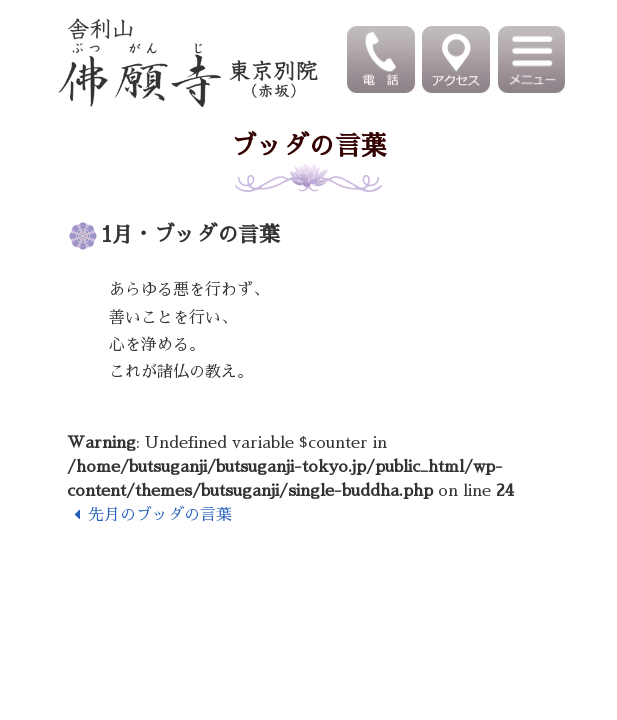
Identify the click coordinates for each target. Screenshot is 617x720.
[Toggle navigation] (533, 59)
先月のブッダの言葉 (149, 515)
